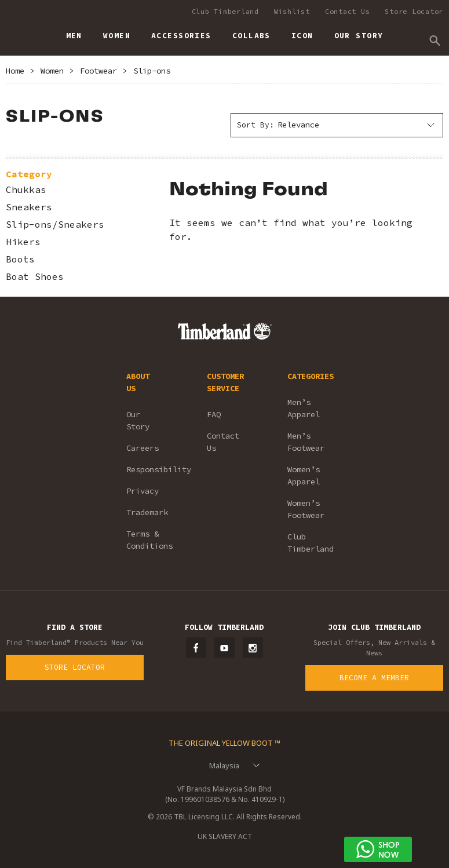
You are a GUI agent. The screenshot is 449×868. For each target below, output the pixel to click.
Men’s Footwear (306, 442)
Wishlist (292, 11)
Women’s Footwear (306, 509)
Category (29, 174)
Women (52, 71)
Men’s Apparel (304, 408)
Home (15, 71)
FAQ (214, 414)
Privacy (143, 491)
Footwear (98, 71)
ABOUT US (138, 382)
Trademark (147, 512)
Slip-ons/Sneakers (55, 225)
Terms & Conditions (149, 540)
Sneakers (29, 207)
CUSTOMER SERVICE (225, 382)
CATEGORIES (311, 376)
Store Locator (414, 11)
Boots (20, 259)
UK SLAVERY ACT (225, 836)
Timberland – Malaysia (18, 31)
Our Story (138, 420)
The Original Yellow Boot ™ (224, 743)
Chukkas (26, 190)
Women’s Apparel (304, 475)
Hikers (23, 242)
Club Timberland (225, 11)
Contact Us (348, 11)
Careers (143, 448)
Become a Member (374, 678)
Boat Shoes (35, 277)
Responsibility (151, 469)
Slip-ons (152, 71)
